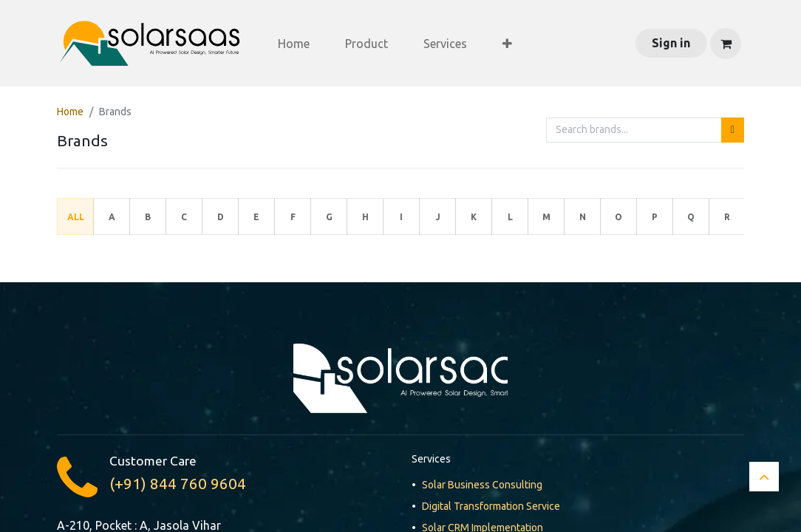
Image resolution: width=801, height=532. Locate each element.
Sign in (671, 43)
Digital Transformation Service (491, 506)
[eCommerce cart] (726, 44)
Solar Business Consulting (482, 485)
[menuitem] (294, 44)
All (76, 217)
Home (70, 112)
